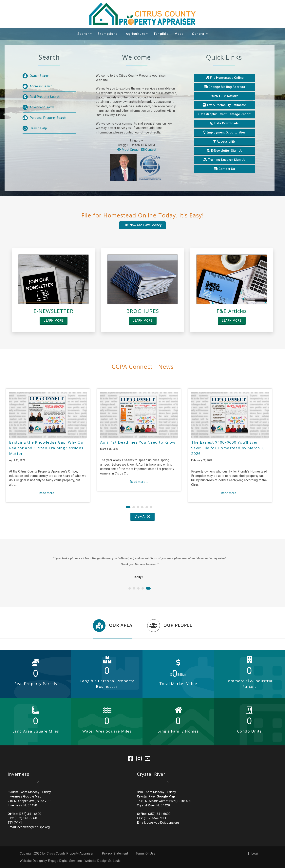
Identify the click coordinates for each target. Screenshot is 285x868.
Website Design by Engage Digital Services (51, 861)
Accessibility (224, 141)
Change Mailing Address (225, 87)
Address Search (41, 86)
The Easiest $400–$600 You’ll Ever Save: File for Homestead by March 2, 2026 (228, 448)
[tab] (113, 629)
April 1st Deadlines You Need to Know (138, 442)
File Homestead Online (225, 78)
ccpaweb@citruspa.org (34, 827)
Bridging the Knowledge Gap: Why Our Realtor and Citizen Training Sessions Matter (47, 448)
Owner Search (39, 76)
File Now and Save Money (143, 225)
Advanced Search (42, 107)
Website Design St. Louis (103, 861)
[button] (128, 507)
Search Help (38, 128)
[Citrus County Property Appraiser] (142, 14)
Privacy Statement (115, 853)
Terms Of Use (146, 853)
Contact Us (224, 169)
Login (255, 853)
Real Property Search (45, 97)
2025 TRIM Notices (224, 96)
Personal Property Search (48, 118)
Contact (149, 150)
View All (142, 517)
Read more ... (48, 493)
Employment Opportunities (224, 132)
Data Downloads (224, 123)
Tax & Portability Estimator (224, 105)
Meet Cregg (128, 150)
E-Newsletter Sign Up (225, 151)
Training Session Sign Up (224, 160)
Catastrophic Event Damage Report (224, 114)
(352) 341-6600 (30, 814)
